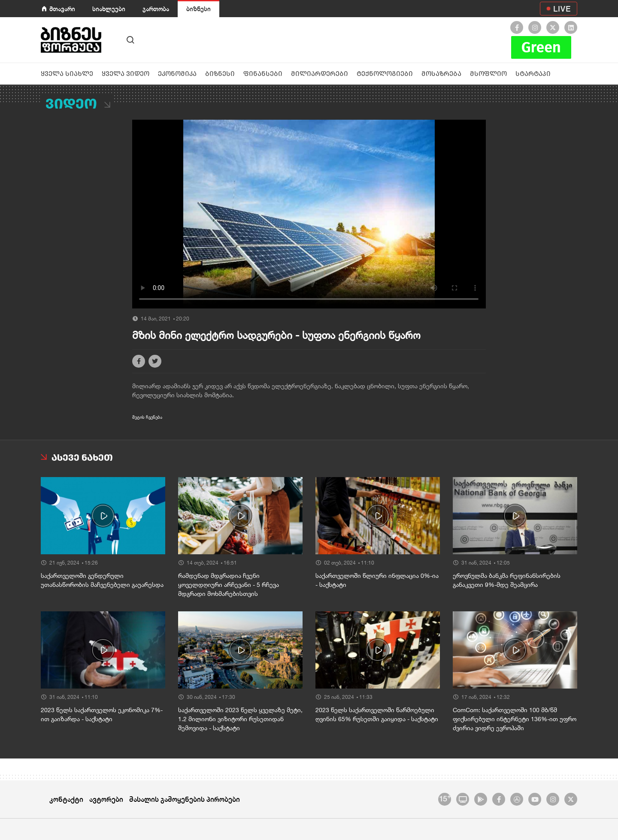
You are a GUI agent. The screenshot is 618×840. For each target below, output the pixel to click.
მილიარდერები (320, 74)
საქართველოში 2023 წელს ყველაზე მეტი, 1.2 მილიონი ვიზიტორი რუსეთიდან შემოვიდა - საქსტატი (240, 719)
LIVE (562, 9)
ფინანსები (263, 74)
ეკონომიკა (177, 74)
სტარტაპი (533, 74)
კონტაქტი (66, 799)
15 (445, 798)
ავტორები (106, 799)
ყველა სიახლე (67, 74)
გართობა (156, 9)
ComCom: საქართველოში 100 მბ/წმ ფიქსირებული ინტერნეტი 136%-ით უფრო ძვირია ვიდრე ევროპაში (515, 719)
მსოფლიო (488, 74)
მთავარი (62, 9)
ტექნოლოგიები (385, 74)
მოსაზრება (441, 74)
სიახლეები (109, 9)
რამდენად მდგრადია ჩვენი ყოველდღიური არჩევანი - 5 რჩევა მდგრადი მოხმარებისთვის (229, 585)
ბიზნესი (198, 9)
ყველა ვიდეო (126, 74)
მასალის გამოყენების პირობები (185, 799)
